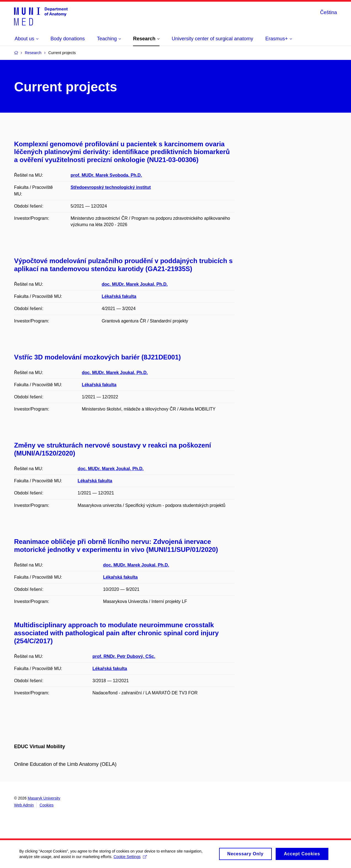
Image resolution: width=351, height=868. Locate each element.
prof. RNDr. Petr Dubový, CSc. (124, 656)
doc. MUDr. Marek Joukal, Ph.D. (135, 284)
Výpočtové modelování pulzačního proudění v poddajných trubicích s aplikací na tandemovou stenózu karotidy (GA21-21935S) (123, 265)
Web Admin (24, 805)
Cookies (46, 805)
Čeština (329, 12)
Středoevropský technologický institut (111, 187)
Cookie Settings (130, 859)
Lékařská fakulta (119, 296)
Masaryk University (44, 798)
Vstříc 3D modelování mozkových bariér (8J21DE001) (97, 357)
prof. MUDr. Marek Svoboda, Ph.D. (106, 175)
